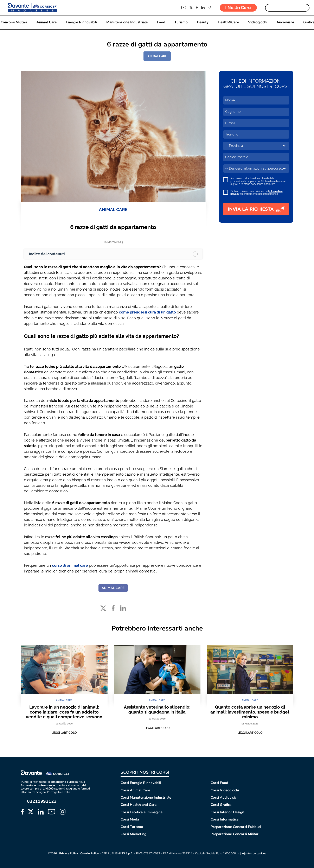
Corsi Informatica (225, 819)
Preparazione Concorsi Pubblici (236, 826)
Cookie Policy (89, 853)
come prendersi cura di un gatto (147, 312)
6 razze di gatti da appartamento (113, 227)
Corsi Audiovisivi (224, 797)
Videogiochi (258, 22)
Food (161, 22)
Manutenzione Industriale (127, 22)
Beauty (203, 22)
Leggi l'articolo (64, 732)
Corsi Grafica (221, 804)
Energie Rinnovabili (81, 22)
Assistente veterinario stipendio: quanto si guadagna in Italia (157, 709)
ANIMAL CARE (157, 56)
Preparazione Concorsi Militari (235, 834)
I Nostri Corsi (238, 8)
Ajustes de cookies (254, 853)
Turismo (181, 22)
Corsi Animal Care (135, 790)
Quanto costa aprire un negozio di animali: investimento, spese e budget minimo (250, 711)
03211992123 (42, 801)
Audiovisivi (285, 22)
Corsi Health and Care (139, 804)
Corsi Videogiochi (225, 790)
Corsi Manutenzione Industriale (146, 797)
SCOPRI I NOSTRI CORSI (145, 772)
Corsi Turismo (132, 826)
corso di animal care (70, 565)
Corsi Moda (130, 819)
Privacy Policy (68, 853)
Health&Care (228, 22)
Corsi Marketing (133, 834)
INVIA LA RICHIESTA (256, 209)
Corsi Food (219, 782)
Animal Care (46, 22)
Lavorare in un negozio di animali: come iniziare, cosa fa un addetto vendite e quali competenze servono (64, 711)
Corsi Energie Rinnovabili (141, 782)
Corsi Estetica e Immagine (142, 812)
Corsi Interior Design (227, 812)
